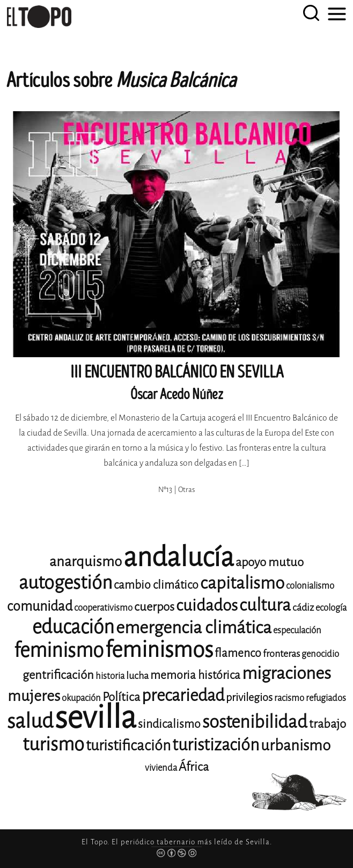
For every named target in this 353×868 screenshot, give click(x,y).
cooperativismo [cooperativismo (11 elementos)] (103, 608)
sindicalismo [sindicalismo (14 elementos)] (169, 724)
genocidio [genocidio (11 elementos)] (320, 654)
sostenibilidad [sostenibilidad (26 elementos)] (255, 722)
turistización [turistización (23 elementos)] (216, 745)
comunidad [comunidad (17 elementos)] (40, 606)
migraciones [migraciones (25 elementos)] (286, 673)
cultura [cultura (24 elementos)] (265, 605)
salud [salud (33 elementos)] (30, 721)
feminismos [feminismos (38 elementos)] (159, 650)
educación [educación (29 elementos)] (73, 627)
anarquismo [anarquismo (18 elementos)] (86, 562)
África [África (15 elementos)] (194, 767)
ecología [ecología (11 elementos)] (331, 608)
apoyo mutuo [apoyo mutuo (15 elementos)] (270, 562)
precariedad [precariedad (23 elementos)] (183, 695)
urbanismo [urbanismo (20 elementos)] (296, 745)
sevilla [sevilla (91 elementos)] (95, 717)
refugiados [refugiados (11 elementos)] (326, 698)
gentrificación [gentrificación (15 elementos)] (58, 675)
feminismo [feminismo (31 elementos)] (59, 650)
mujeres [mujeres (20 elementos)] (34, 696)
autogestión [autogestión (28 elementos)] (65, 583)
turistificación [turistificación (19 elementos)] (128, 746)
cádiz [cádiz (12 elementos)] (303, 607)
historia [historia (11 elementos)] (110, 676)
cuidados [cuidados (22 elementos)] (207, 605)
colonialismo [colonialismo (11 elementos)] (310, 586)
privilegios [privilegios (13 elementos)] (249, 697)
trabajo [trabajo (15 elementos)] (328, 724)
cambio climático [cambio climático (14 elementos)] (156, 585)
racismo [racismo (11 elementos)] (289, 698)
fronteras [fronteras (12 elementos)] (281, 654)
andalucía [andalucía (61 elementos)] (179, 557)
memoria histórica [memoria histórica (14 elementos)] (195, 675)
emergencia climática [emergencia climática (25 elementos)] (194, 628)
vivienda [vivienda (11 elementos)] (161, 768)
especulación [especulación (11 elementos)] (297, 630)
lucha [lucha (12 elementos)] (137, 676)
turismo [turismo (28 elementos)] (53, 744)
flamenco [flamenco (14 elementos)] (238, 653)
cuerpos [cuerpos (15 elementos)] (154, 607)
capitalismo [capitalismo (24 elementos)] (242, 583)
